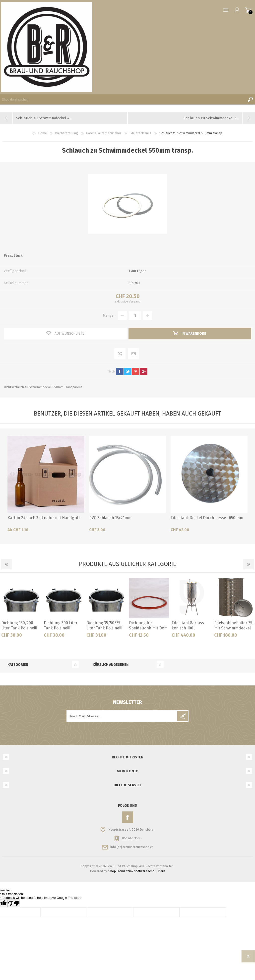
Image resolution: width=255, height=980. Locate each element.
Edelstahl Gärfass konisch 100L (188, 625)
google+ (144, 371)
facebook (120, 371)
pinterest (136, 371)
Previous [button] (6, 564)
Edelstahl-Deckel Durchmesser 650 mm (207, 518)
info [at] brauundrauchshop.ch (132, 847)
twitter (128, 371)
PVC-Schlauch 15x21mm (110, 518)
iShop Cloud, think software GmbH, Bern (136, 871)
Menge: (109, 316)
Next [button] (249, 564)
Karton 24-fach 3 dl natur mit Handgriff (44, 518)
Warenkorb (248, 10)
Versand (135, 301)
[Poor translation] (14, 903)
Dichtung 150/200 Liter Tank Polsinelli (19, 625)
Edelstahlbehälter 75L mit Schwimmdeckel (234, 625)
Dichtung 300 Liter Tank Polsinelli (61, 625)
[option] (21, 610)
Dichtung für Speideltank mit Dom (148, 625)
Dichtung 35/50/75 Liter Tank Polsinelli (104, 625)
